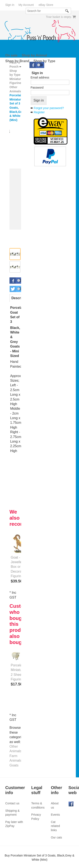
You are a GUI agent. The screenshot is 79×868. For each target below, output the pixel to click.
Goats (14, 765)
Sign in (10, 5)
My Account (26, 5)
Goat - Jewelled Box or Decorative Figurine (19, 567)
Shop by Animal (34, 55)
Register (39, 112)
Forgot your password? (49, 108)
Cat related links (55, 826)
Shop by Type (44, 61)
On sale (11, 55)
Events (55, 815)
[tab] (21, 298)
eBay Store (46, 5)
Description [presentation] (21, 298)
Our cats (56, 837)
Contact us (12, 803)
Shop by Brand (17, 61)
